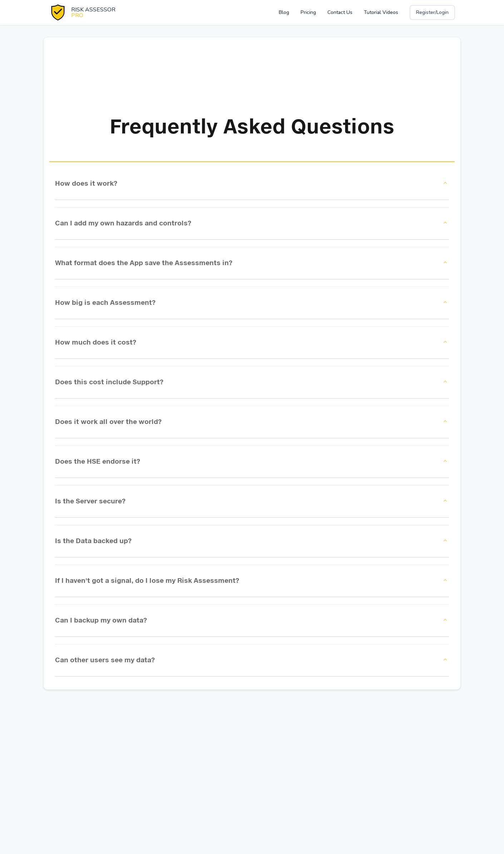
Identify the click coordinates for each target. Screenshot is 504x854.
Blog (284, 12)
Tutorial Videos (381, 12)
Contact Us (340, 12)
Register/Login (432, 12)
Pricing (308, 12)
